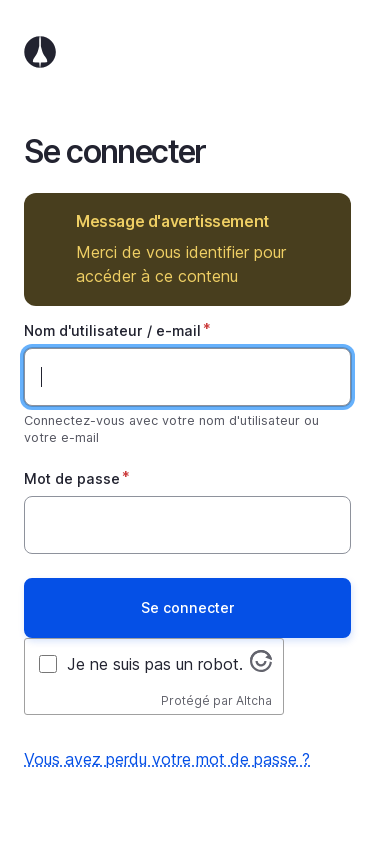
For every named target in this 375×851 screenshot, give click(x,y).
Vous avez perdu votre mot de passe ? (167, 759)
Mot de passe (72, 478)
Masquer (321, 221)
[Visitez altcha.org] (261, 666)
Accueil (187, 52)
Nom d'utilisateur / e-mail (112, 330)
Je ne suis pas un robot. (155, 664)
